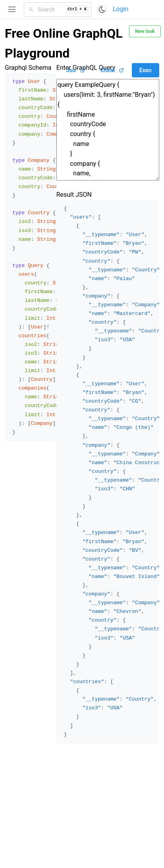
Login (121, 9)
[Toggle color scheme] (102, 10)
